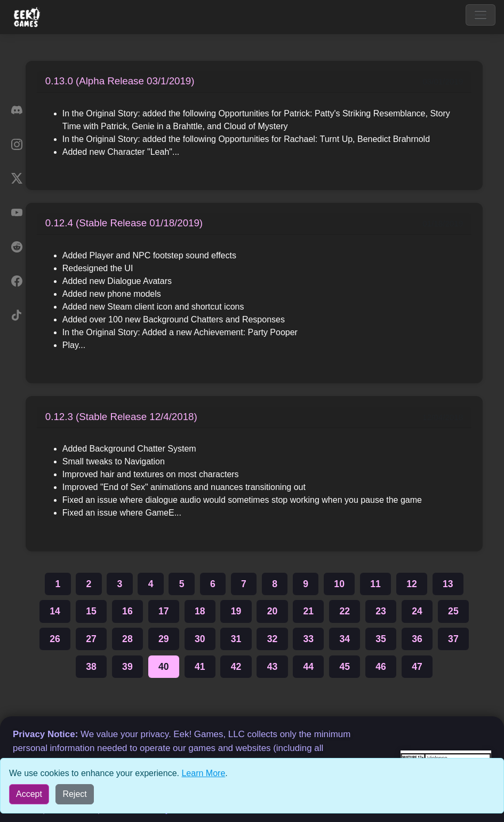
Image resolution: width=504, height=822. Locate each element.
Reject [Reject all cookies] (74, 794)
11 (375, 584)
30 (200, 639)
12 (412, 584)
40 (164, 667)
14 (55, 611)
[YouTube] (17, 212)
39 (127, 667)
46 (381, 667)
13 (448, 584)
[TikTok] (17, 315)
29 (164, 639)
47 (417, 667)
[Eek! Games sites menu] (27, 17)
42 (236, 667)
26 (55, 639)
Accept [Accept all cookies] (29, 794)
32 (273, 639)
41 (200, 667)
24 (417, 611)
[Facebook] (17, 281)
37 (453, 639)
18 (200, 611)
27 (91, 639)
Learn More (203, 773)
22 (345, 611)
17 (164, 611)
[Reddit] (17, 247)
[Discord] (17, 110)
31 (236, 639)
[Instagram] (17, 144)
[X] (17, 178)
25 (453, 611)
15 (91, 611)
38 (91, 667)
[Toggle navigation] (481, 15)
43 (273, 667)
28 (127, 639)
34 (345, 639)
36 (417, 639)
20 (273, 611)
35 (381, 639)
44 (309, 667)
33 (309, 639)
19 (236, 611)
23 (381, 611)
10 (339, 584)
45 (345, 667)
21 (309, 611)
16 (127, 611)
